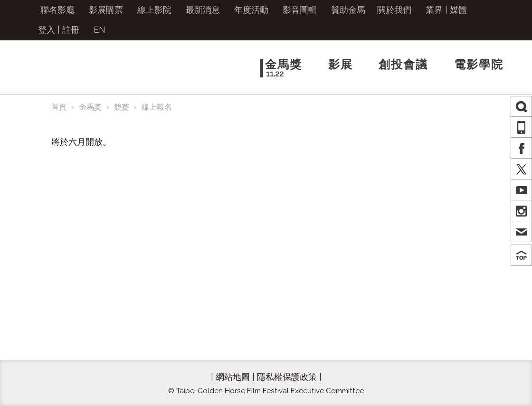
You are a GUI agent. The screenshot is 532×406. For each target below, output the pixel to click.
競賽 (122, 107)
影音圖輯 (300, 10)
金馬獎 (90, 107)
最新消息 (203, 10)
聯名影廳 (57, 10)
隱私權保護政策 (287, 377)
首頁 (59, 107)
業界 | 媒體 (446, 10)
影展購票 (106, 10)
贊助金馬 (348, 10)
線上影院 (154, 10)
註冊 (71, 30)
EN (100, 30)
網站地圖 (233, 377)
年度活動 (251, 10)
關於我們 (394, 10)
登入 (47, 30)
